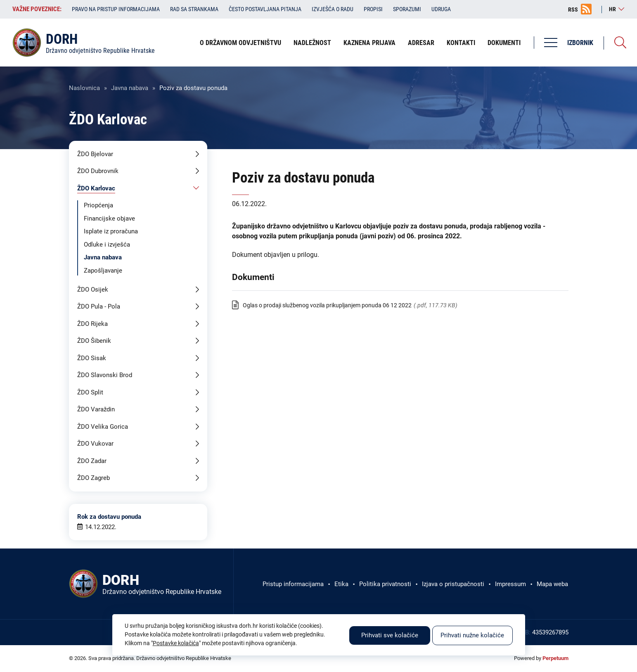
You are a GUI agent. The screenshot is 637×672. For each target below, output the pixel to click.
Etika (341, 584)
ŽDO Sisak (92, 358)
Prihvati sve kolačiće (390, 635)
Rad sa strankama (194, 9)
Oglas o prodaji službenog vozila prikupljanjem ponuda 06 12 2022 (327, 305)
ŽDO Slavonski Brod (105, 375)
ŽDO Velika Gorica (103, 427)
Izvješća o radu (333, 9)
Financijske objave (109, 218)
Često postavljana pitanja (265, 9)
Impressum (510, 584)
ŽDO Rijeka (92, 324)
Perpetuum (555, 658)
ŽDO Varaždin (96, 409)
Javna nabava (130, 88)
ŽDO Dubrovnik (98, 171)
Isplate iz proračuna (111, 231)
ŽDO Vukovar (95, 444)
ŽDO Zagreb (94, 478)
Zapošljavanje (103, 271)
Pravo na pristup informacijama (116, 9)
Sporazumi (407, 9)
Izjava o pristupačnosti (453, 584)
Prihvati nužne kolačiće (472, 635)
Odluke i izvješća (107, 245)
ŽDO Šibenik (94, 341)
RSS (573, 9)
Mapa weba (552, 584)
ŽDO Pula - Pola (99, 306)
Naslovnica (84, 88)
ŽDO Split (90, 392)
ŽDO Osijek (93, 290)
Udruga (441, 9)
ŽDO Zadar (92, 461)
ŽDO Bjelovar (95, 154)
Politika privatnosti (385, 584)
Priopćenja (98, 205)
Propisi (373, 9)
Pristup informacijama (293, 584)
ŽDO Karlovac (96, 188)
